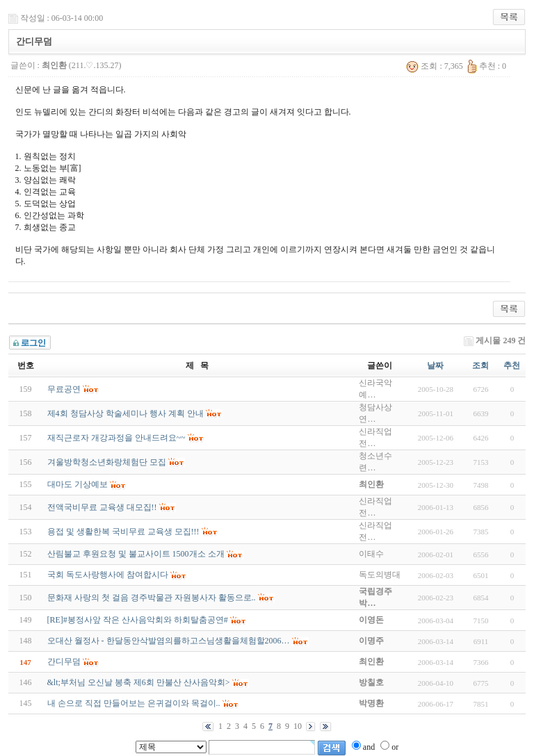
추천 (512, 365)
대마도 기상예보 (78, 484)
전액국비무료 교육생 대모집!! (102, 507)
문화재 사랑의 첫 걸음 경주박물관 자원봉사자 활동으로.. (152, 598)
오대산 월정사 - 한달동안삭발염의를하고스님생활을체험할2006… (169, 641)
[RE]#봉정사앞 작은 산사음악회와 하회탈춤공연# (138, 620)
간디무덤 (64, 661)
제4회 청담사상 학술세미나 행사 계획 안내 (126, 413)
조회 (480, 365)
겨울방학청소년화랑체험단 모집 (107, 462)
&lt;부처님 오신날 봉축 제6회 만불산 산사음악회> (139, 682)
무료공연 (64, 389)
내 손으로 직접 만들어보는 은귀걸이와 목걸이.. (134, 703)
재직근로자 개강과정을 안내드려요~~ (116, 438)
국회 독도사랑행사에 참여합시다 (108, 575)
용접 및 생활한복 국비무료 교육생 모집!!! (123, 532)
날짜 (435, 365)
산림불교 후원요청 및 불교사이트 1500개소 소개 (136, 554)
